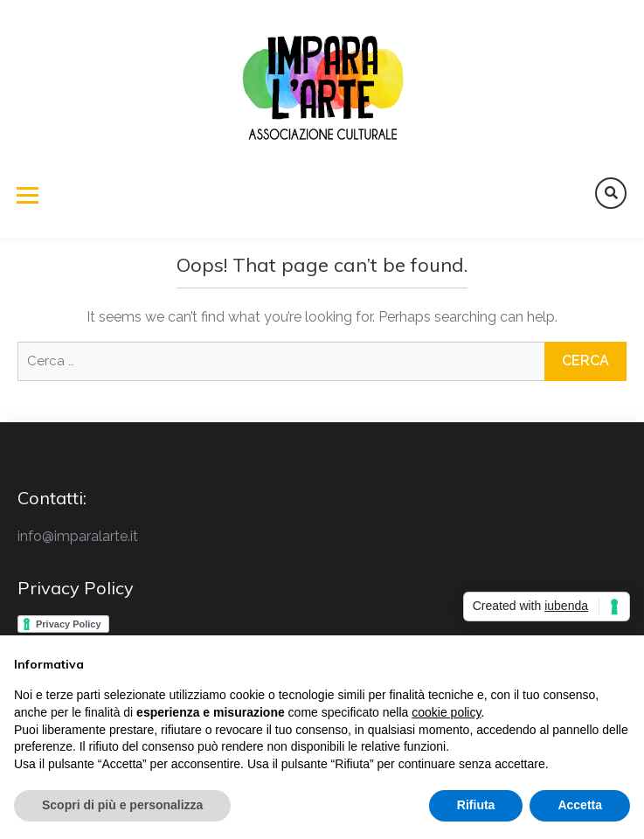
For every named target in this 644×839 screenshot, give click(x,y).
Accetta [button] (580, 805)
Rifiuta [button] (476, 805)
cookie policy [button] (446, 712)
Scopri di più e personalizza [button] (122, 805)
